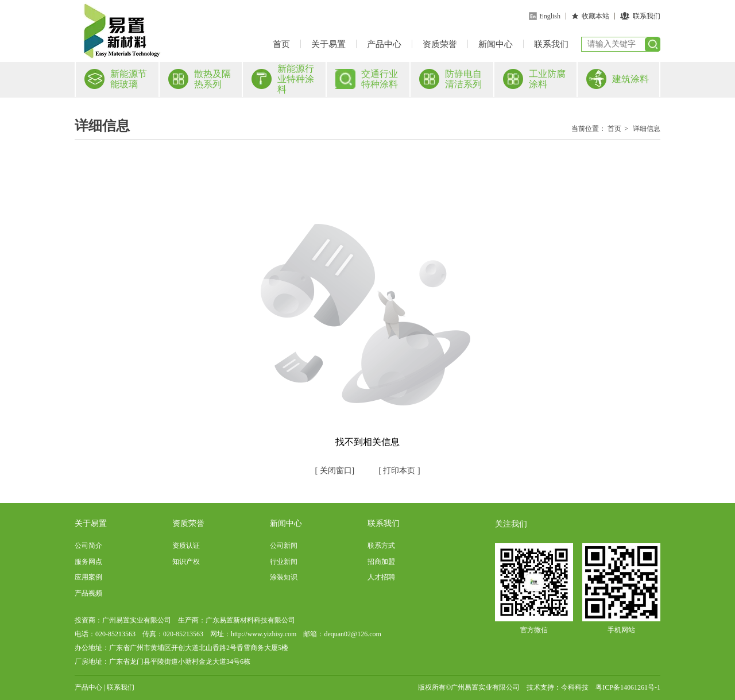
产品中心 (384, 44)
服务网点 (88, 562)
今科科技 (575, 687)
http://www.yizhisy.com (264, 634)
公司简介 (88, 546)
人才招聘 (381, 577)
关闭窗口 (335, 471)
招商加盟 (381, 562)
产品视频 (88, 593)
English (550, 16)
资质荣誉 (440, 44)
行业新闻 (284, 562)
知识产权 (186, 562)
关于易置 (328, 44)
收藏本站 (595, 16)
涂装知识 (284, 577)
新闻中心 (496, 44)
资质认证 (186, 546)
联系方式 (381, 546)
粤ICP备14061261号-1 (628, 687)
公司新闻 (284, 546)
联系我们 (647, 16)
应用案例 (88, 577)
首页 (281, 44)
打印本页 (399, 471)
